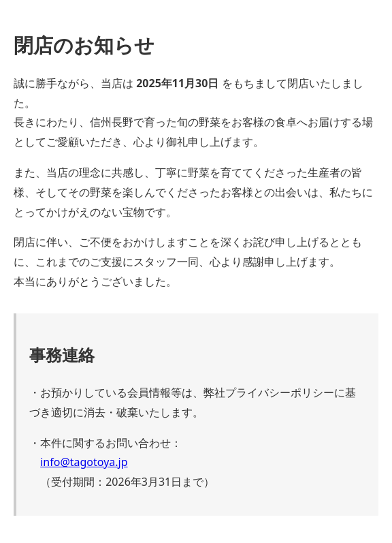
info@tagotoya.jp (84, 462)
